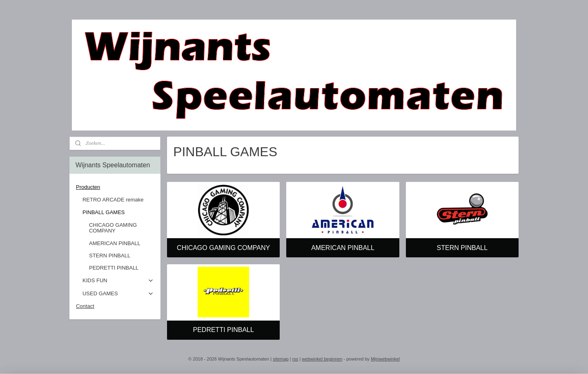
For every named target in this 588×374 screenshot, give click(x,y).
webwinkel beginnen (322, 359)
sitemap (281, 359)
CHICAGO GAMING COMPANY (223, 248)
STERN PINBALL (462, 248)
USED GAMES (118, 294)
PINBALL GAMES (118, 212)
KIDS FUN (118, 281)
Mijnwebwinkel (385, 359)
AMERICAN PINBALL (343, 248)
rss (295, 359)
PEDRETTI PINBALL (224, 330)
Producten (115, 187)
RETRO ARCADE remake (113, 200)
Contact (85, 306)
